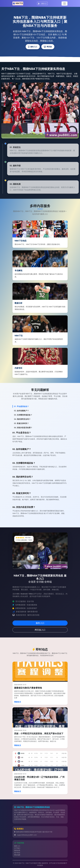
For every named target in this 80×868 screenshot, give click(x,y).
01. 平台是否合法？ (22, 406)
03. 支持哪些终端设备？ (23, 415)
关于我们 (17, 848)
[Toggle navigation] (65, 3)
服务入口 (33, 47)
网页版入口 (40, 630)
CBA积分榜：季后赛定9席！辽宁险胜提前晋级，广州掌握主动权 (39, 778)
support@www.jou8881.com (27, 835)
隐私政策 (17, 850)
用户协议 (17, 853)
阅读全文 (18, 702)
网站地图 (17, 855)
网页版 (48, 47)
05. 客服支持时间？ (22, 423)
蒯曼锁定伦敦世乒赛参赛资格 (28, 688)
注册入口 (42, 3)
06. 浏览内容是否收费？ (23, 428)
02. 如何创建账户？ (22, 411)
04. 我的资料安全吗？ (22, 419)
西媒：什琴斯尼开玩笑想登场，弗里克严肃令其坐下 (39, 733)
